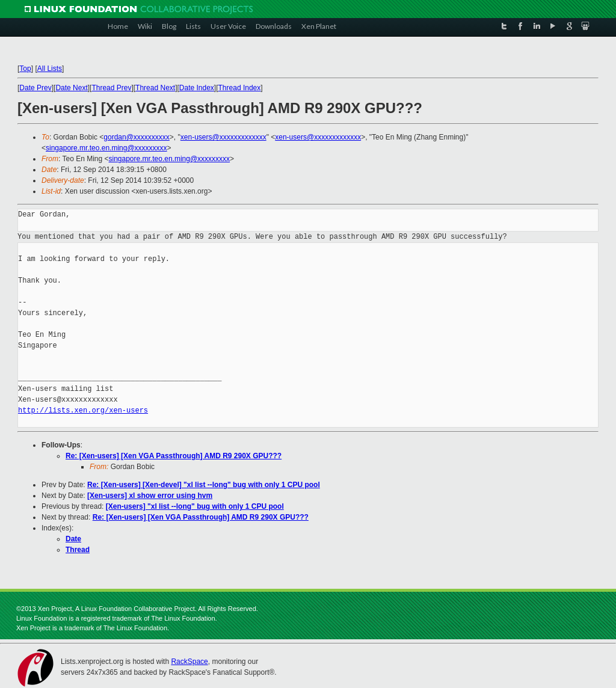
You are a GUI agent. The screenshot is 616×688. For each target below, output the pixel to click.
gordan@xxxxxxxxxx (137, 137)
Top (25, 69)
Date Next (71, 88)
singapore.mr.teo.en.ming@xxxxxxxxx (106, 148)
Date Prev (35, 88)
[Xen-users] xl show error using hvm (150, 496)
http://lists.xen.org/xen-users (83, 410)
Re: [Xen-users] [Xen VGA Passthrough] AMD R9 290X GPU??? (174, 456)
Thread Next (155, 88)
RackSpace (189, 662)
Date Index (197, 88)
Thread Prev (111, 88)
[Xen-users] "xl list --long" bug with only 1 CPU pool (195, 506)
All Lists (50, 69)
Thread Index (240, 88)
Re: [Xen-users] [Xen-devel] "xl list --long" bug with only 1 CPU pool (204, 485)
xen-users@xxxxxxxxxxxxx (223, 137)
